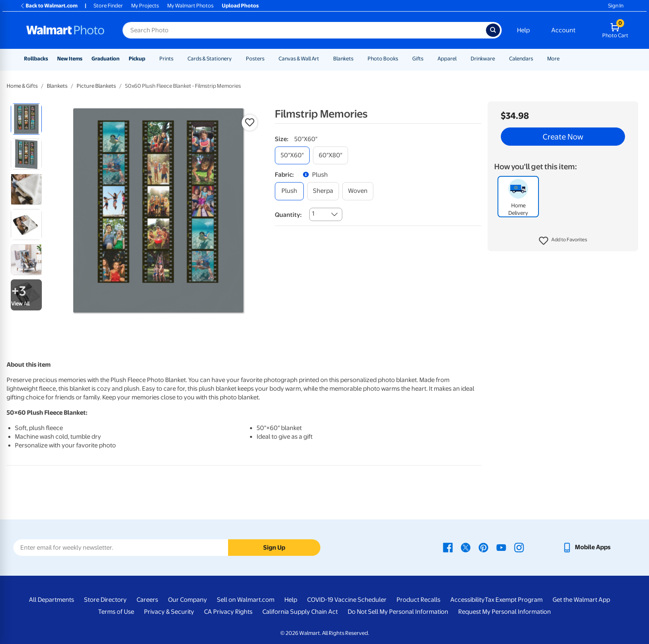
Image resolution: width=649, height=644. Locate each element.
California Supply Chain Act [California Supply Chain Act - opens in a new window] (300, 612)
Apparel (447, 59)
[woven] (358, 191)
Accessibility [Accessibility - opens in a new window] (468, 600)
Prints (166, 59)
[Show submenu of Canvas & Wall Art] (323, 59)
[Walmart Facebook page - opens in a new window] (448, 547)
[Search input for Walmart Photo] (304, 30)
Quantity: (288, 215)
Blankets (343, 59)
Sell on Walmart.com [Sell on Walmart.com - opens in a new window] (246, 600)
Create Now (563, 137)
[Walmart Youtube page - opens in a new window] (501, 547)
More (553, 59)
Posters (255, 59)
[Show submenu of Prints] (177, 59)
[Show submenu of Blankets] (357, 59)
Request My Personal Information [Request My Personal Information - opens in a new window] (505, 612)
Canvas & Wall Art (299, 59)
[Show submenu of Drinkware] (499, 59)
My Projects (145, 6)
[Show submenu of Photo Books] (402, 59)
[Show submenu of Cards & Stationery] (236, 59)
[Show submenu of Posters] (268, 59)
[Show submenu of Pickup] (149, 59)
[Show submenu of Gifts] (427, 59)
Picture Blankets (96, 86)
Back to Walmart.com (49, 6)
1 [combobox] (313, 214)
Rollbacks (36, 59)
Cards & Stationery (210, 59)
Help (523, 30)
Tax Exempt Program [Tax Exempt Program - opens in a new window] (514, 600)
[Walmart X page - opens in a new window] (466, 547)
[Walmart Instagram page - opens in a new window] (519, 547)
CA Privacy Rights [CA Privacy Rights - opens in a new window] (228, 612)
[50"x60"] (292, 155)
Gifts (418, 59)
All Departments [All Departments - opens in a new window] (52, 600)
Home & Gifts (22, 86)
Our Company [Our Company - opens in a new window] (187, 600)
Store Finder (108, 6)
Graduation (106, 59)
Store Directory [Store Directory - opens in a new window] (105, 600)
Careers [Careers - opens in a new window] (147, 600)
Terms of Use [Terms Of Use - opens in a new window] (116, 612)
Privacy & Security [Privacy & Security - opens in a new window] (169, 612)
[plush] (289, 191)
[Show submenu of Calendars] (537, 59)
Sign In (616, 6)
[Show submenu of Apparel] (460, 59)
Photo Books (383, 59)
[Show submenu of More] (563, 59)
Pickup (137, 59)
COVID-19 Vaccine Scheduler (347, 600)
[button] (563, 241)
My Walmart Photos (190, 6)
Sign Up (274, 548)
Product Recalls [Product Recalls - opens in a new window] (418, 600)
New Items (70, 59)
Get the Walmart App (581, 600)
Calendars (521, 59)
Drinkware (483, 59)
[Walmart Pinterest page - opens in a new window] (483, 547)
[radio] (26, 119)
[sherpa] (323, 191)
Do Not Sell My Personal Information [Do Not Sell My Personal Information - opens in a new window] (398, 612)
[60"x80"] (331, 155)
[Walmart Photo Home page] (65, 30)
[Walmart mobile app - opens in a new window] (586, 547)
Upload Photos (240, 6)
